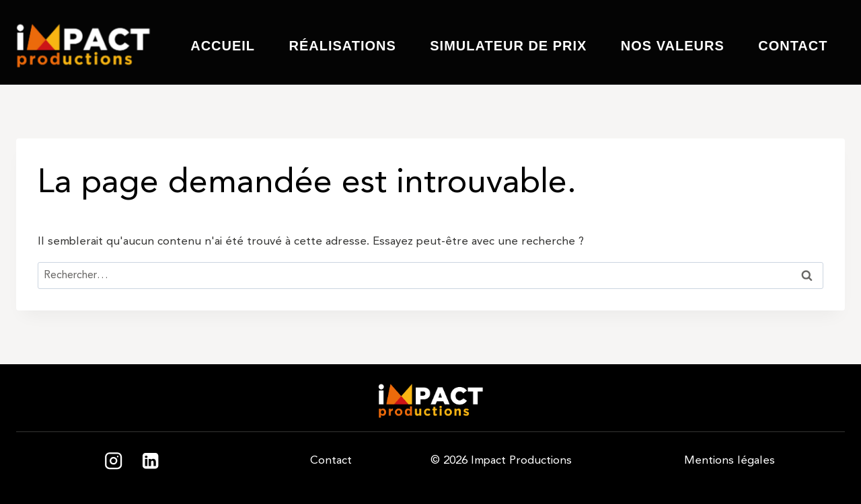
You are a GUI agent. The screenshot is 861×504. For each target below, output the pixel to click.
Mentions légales (729, 460)
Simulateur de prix (508, 46)
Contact (793, 46)
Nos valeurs (673, 46)
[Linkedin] (150, 461)
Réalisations (342, 46)
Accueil (223, 46)
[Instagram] (113, 461)
